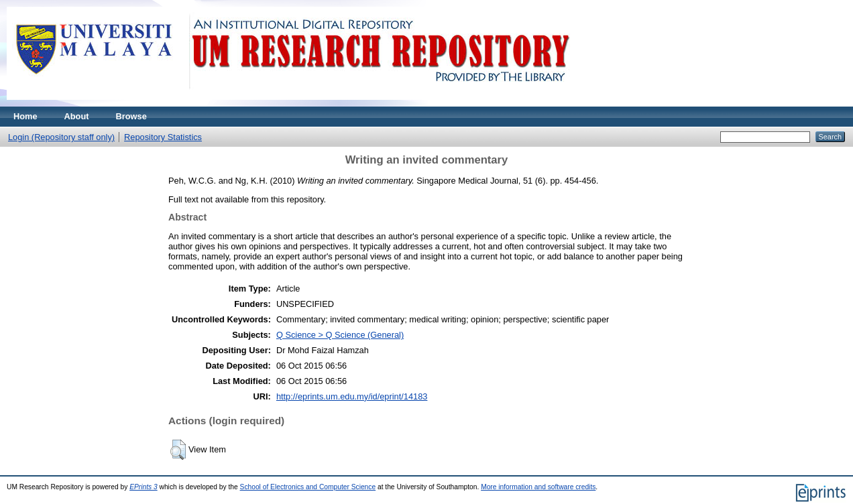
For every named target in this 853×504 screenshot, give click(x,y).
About (77, 116)
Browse (131, 116)
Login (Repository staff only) (61, 137)
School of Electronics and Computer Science (308, 487)
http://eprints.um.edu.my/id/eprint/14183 (352, 396)
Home (25, 116)
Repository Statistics (163, 137)
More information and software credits (538, 487)
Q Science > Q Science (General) (340, 335)
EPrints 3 (144, 487)
